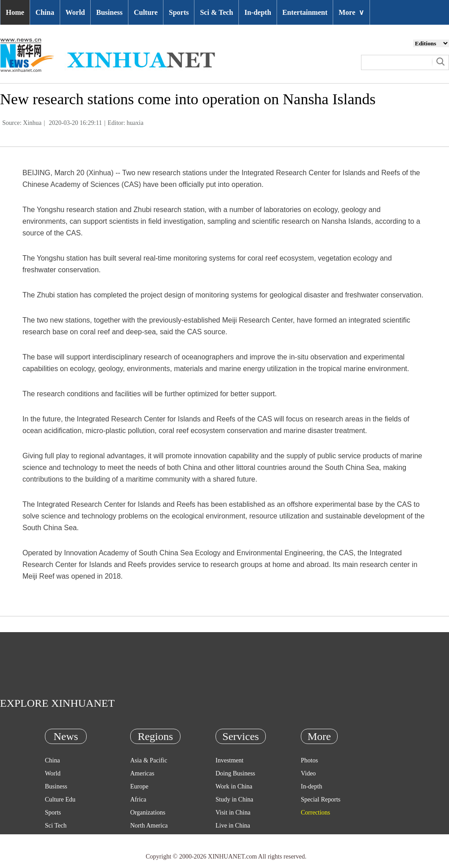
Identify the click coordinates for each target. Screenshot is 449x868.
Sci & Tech (216, 12)
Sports (179, 12)
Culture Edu (60, 799)
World (75, 12)
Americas (142, 773)
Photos (309, 760)
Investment (229, 760)
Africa (138, 799)
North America (149, 826)
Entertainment (305, 12)
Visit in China (233, 813)
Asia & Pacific (149, 760)
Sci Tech (56, 826)
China (45, 12)
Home (15, 12)
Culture (146, 12)
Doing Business (235, 773)
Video (308, 773)
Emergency (230, 839)
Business (109, 12)
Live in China (233, 826)
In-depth (258, 12)
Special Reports (321, 799)
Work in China (234, 786)
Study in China (234, 799)
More (351, 12)
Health (53, 839)
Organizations (148, 813)
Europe (139, 786)
